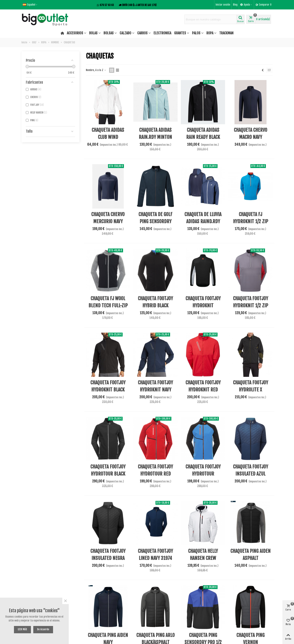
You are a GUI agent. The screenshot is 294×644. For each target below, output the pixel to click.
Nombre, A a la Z (96, 70)
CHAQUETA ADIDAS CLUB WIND (108, 133)
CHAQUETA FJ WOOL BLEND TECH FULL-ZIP (108, 302)
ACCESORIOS (75, 33)
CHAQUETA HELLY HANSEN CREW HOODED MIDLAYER (203, 558)
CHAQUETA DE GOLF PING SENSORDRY (155, 218)
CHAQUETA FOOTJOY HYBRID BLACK (155, 302)
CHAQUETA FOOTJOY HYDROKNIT (203, 302)
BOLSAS (109, 33)
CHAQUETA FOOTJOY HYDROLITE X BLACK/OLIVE (251, 390)
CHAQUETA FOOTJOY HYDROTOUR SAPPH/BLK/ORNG (203, 474)
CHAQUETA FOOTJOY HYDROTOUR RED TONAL (155, 474)
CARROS (142, 33)
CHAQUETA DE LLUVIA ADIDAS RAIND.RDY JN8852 (203, 221)
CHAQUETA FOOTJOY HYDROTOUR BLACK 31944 (108, 474)
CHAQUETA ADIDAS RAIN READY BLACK (203, 133)
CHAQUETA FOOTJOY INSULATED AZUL (251, 470)
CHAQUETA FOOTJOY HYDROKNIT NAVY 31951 (155, 390)
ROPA (210, 33)
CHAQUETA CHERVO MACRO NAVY (251, 133)
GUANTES (180, 33)
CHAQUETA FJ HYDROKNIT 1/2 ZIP (251, 218)
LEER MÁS (22, 629)
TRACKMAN (226, 33)
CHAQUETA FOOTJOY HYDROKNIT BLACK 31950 (108, 390)
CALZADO (125, 33)
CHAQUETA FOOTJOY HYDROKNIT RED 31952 (203, 390)
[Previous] (263, 70)
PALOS (196, 33)
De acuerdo (43, 629)
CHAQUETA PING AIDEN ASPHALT (251, 555)
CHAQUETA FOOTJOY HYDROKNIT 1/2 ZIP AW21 (251, 305)
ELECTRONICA (162, 33)
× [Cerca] (66, 601)
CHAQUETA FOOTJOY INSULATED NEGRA (108, 555)
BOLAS (93, 33)
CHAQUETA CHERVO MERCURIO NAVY (108, 218)
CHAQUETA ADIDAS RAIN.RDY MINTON (155, 133)
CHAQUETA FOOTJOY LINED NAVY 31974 (155, 555)
